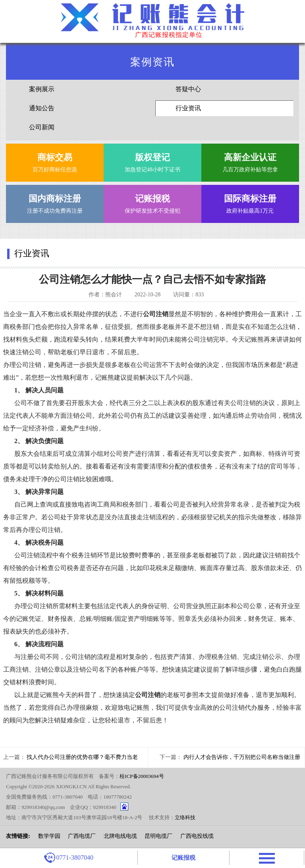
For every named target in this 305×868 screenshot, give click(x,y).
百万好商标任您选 (55, 161)
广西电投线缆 (197, 836)
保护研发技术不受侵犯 (152, 202)
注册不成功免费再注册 (55, 202)
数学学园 (49, 836)
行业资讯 (188, 108)
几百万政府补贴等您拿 (250, 161)
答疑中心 (188, 89)
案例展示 (42, 89)
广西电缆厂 (82, 836)
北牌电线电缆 (120, 836)
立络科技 (185, 817)
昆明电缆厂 (158, 836)
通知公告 (42, 108)
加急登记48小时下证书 (152, 161)
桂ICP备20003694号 (142, 776)
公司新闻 (42, 127)
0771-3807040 (69, 858)
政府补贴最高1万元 (250, 202)
